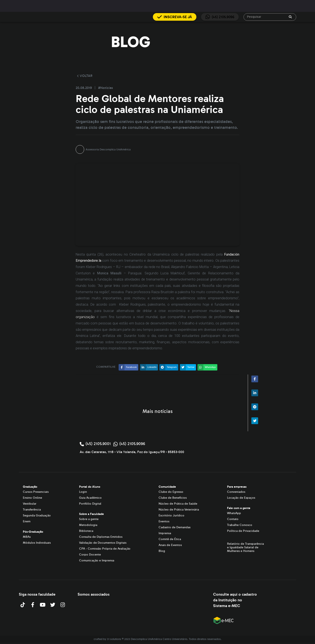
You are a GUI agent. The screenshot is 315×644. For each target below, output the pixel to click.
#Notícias (105, 88)
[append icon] (290, 17)
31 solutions (114, 639)
